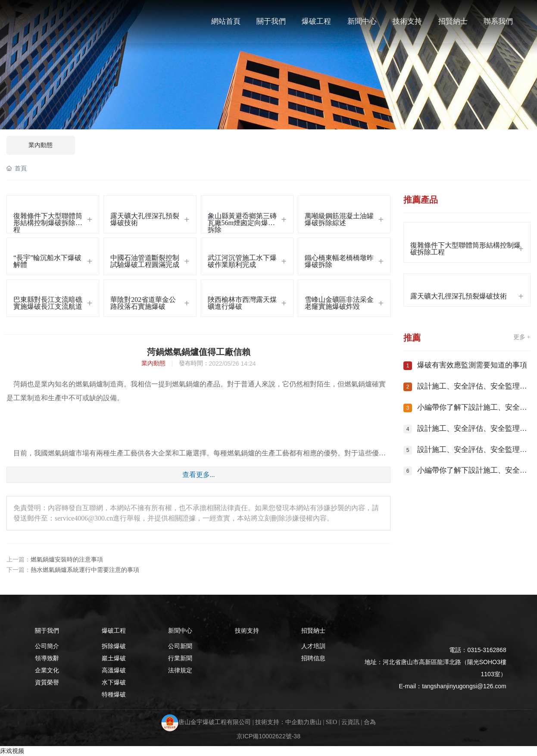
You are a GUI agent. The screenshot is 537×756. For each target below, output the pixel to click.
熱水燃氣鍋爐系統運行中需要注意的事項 (85, 570)
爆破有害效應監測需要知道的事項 (472, 365)
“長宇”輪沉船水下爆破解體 (47, 261)
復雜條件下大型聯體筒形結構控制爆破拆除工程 (48, 223)
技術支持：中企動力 (282, 723)
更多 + (522, 337)
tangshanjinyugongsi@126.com (464, 686)
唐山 (315, 723)
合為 (370, 723)
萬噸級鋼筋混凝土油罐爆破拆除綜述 (339, 219)
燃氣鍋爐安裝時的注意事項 (67, 560)
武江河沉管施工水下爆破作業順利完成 (242, 261)
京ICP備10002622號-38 (268, 736)
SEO (331, 723)
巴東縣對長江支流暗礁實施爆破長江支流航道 (48, 303)
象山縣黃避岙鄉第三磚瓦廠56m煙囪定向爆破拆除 (242, 223)
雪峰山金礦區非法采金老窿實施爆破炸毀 (339, 303)
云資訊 (350, 723)
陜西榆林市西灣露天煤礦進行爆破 (242, 303)
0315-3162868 (487, 650)
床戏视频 (12, 751)
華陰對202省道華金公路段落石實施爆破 (143, 303)
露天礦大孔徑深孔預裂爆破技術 (145, 219)
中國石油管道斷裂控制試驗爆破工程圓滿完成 (145, 261)
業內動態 (41, 145)
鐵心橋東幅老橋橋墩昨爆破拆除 (339, 261)
